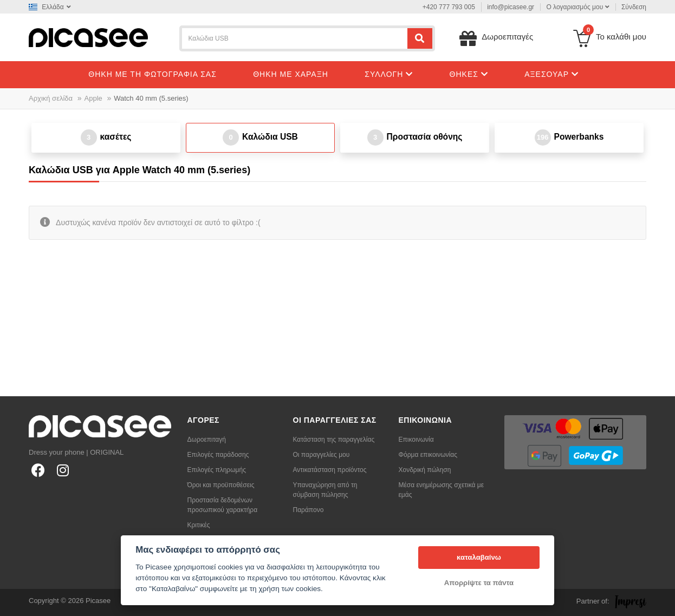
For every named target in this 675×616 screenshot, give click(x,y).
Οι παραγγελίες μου (322, 455)
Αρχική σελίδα (51, 98)
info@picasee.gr (511, 7)
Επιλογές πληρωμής (217, 470)
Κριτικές (199, 525)
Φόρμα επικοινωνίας (428, 455)
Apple (93, 98)
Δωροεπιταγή (207, 440)
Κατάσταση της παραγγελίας (334, 440)
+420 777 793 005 (449, 7)
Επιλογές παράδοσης (218, 455)
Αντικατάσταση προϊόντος (330, 470)
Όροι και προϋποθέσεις (221, 485)
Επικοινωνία (416, 440)
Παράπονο (309, 510)
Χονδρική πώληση (425, 470)
